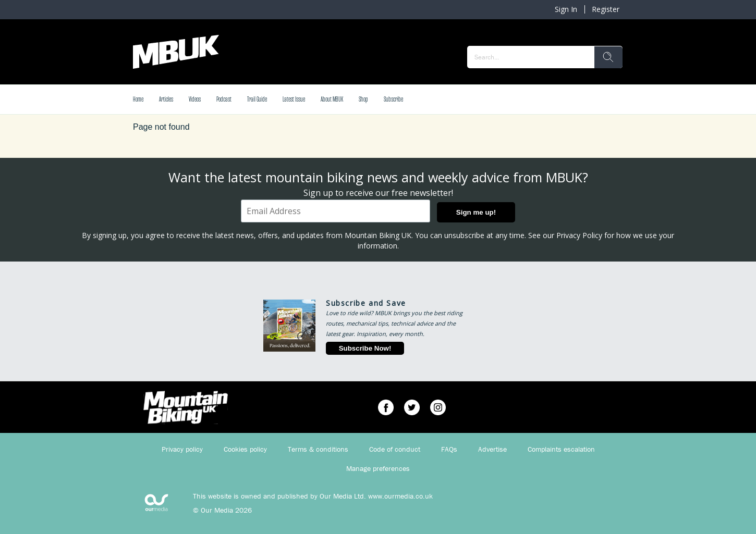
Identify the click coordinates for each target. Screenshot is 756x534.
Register (606, 9)
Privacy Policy (579, 235)
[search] (608, 57)
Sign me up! (476, 212)
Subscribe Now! (365, 348)
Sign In (566, 9)
